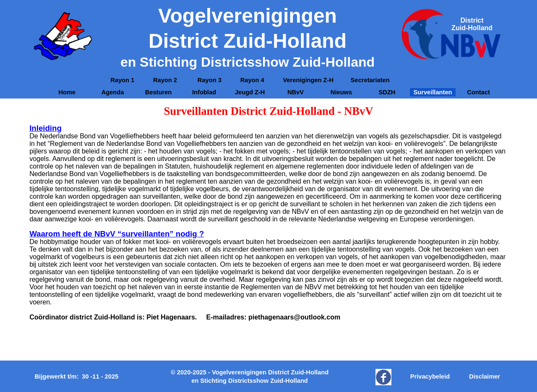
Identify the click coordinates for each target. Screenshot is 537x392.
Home (67, 92)
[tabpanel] (472, 24)
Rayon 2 (166, 80)
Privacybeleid (430, 376)
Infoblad (204, 92)
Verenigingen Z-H (308, 80)
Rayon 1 (122, 80)
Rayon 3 (210, 80)
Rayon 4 (252, 80)
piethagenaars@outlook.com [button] (294, 317)
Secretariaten (370, 80)
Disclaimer (485, 376)
